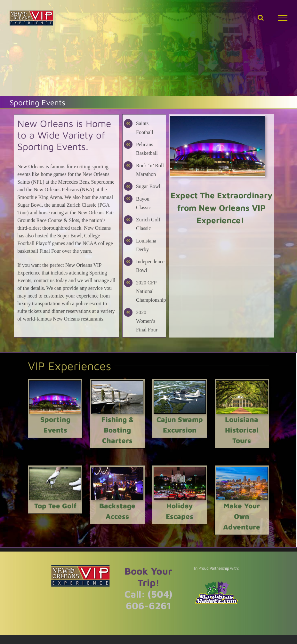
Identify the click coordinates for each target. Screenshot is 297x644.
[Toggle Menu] (283, 18)
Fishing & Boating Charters (117, 430)
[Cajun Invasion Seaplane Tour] (180, 383)
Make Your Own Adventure (242, 516)
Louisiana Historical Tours (242, 430)
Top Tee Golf (55, 506)
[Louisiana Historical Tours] (242, 383)
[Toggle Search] (261, 18)
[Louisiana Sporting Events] (218, 118)
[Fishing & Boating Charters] (117, 383)
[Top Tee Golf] (55, 469)
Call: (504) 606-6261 (148, 600)
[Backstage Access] (117, 469)
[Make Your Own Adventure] (242, 469)
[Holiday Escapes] (180, 469)
